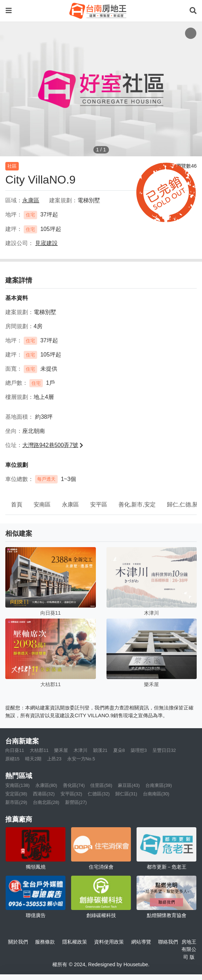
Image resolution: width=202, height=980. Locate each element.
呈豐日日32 (164, 750)
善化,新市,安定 (137, 505)
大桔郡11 (39, 750)
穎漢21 (100, 750)
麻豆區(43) (129, 785)
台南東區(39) (159, 785)
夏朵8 (119, 750)
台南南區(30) (156, 794)
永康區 (70, 505)
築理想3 (139, 750)
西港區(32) (44, 794)
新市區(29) (16, 802)
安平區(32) (71, 794)
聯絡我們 (168, 942)
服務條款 (45, 942)
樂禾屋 (61, 750)
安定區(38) (16, 794)
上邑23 (54, 759)
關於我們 (18, 942)
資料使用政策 (109, 942)
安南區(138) (18, 785)
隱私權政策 (75, 942)
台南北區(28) (46, 802)
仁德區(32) (99, 794)
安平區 (99, 505)
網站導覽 (141, 942)
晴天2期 (33, 759)
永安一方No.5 (81, 759)
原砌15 (12, 759)
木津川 (80, 750)
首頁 (17, 505)
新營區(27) (76, 802)
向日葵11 (15, 750)
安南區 (42, 505)
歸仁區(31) (126, 794)
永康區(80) (46, 785)
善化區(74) (74, 785)
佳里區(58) (101, 785)
